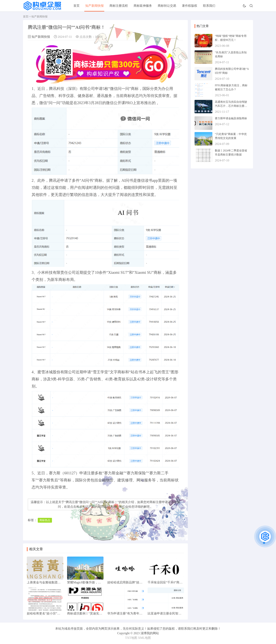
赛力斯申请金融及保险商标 (231, 118)
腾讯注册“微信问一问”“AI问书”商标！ (92, 502)
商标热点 (45, 520)
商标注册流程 (119, 6)
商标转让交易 (167, 6)
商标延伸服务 (143, 6)
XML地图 (145, 638)
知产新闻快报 (94, 6)
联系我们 (209, 6)
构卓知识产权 (85, 507)
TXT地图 (131, 638)
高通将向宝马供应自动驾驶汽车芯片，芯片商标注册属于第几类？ (231, 106)
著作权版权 (190, 6)
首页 (76, 6)
